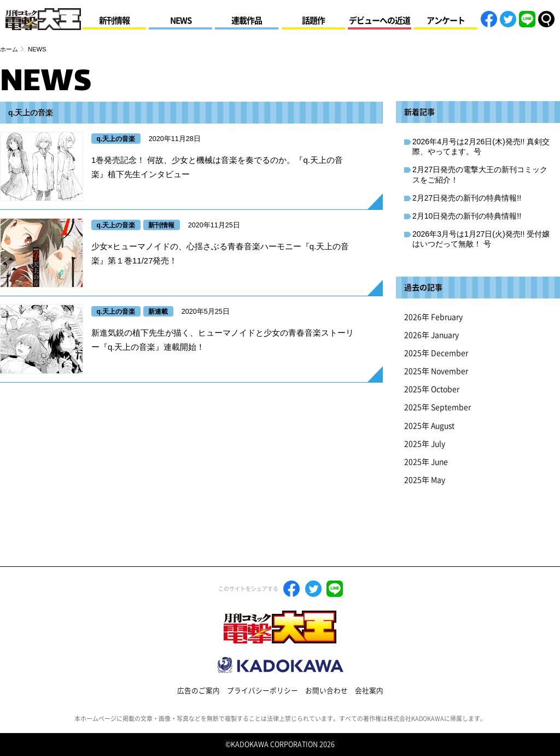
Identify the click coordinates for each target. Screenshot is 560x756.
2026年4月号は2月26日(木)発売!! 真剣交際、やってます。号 (481, 146)
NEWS (181, 20)
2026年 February (433, 317)
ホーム (9, 49)
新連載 (158, 312)
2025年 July (425, 444)
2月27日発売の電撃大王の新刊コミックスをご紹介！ (480, 174)
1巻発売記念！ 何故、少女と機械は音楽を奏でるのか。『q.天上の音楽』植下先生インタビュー (217, 167)
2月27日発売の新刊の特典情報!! (467, 198)
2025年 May (425, 480)
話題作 (313, 20)
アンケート (446, 20)
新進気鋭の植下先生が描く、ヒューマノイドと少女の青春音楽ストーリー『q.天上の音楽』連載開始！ (223, 340)
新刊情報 (114, 20)
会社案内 (369, 691)
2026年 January (431, 335)
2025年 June (426, 462)
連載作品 (247, 20)
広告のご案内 (199, 691)
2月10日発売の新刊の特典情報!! (467, 216)
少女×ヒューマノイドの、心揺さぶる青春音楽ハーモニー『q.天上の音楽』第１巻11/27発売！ (220, 253)
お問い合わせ (326, 691)
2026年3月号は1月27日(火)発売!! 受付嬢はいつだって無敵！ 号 (481, 239)
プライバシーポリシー (262, 691)
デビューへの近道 (380, 20)
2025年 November (436, 371)
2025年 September (437, 407)
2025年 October (432, 389)
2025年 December (436, 353)
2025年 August (429, 426)
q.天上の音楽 (116, 139)
